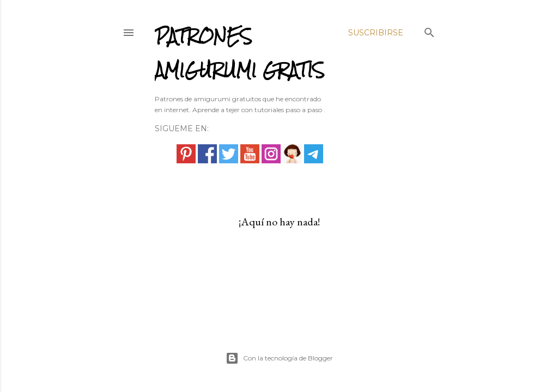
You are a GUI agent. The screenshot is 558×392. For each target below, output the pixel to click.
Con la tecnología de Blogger (279, 358)
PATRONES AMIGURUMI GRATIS (240, 53)
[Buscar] (429, 30)
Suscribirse (376, 33)
